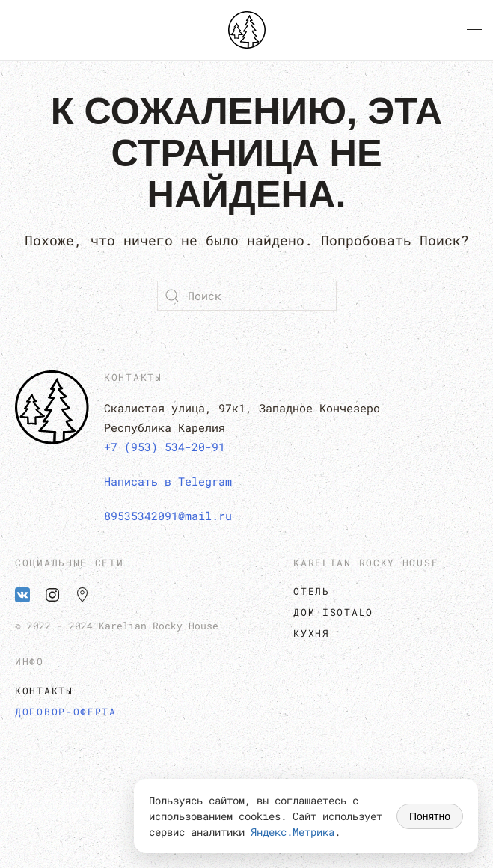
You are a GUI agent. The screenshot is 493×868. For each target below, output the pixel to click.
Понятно (430, 816)
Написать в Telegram (168, 481)
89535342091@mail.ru (168, 516)
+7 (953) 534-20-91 (165, 447)
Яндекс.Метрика (293, 832)
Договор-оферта (66, 712)
